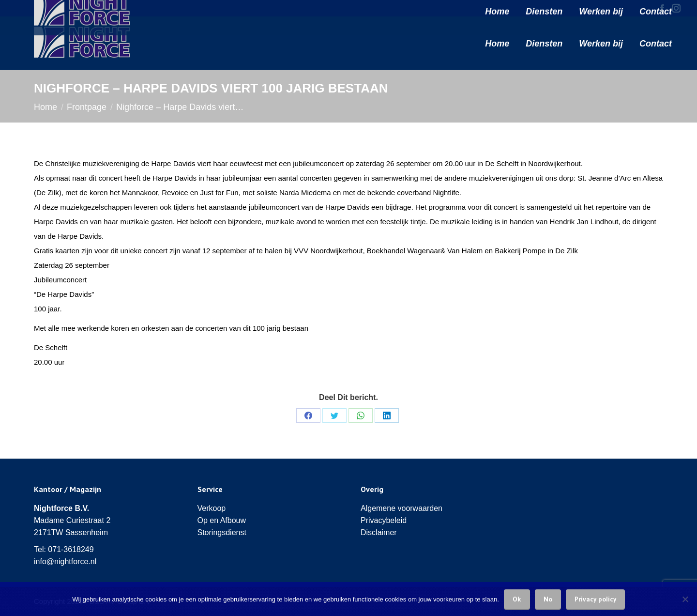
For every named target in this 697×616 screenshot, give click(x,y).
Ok (517, 599)
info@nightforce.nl (65, 562)
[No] (685, 599)
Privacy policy (595, 599)
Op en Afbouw (222, 520)
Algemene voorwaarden (402, 508)
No (548, 599)
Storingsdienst (222, 532)
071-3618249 (71, 549)
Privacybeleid (384, 520)
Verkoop (212, 508)
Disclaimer (379, 532)
